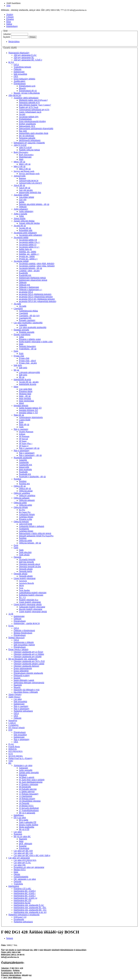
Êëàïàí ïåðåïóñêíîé (21, 671)
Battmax (22, 178)
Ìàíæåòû (17, 678)
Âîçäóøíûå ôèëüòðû (27, 560)
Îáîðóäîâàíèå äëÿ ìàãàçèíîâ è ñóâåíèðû (29, 143)
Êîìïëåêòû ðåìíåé (26, 391)
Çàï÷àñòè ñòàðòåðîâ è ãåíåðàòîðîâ (28, 323)
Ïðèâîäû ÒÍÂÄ (20, 870)
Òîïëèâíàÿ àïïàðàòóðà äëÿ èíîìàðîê (28, 657)
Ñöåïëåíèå (18, 834)
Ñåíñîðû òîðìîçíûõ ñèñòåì (29, 150)
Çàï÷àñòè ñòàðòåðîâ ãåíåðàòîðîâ (33, 327)
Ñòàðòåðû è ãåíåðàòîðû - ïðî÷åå (32, 477)
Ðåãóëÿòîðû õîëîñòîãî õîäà (30, 193)
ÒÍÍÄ (16, 76)
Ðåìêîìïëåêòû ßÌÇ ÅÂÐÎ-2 (25, 896)
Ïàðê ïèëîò (18, 365)
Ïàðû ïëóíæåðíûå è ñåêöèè (24, 645)
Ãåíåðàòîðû (24, 462)
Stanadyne (13, 721)
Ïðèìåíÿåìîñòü (14, 42)
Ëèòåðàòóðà (19, 919)
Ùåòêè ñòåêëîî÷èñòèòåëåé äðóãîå (28, 605)
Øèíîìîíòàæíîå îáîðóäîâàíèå (30, 140)
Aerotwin (23, 581)
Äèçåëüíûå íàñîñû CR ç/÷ (30, 242)
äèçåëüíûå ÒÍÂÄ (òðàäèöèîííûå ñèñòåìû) (36, 297)
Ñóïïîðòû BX (24, 484)
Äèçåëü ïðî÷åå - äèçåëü (29, 382)
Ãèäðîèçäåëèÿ (20, 81)
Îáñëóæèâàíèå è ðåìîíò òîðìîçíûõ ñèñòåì (35, 533)
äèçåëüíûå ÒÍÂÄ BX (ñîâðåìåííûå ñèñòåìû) (37, 299)
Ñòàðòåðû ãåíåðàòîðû (23, 458)
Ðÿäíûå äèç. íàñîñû (27, 256)
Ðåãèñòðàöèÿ (12, 26)
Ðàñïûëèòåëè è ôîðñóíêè (24, 642)
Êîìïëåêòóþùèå (20, 84)
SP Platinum (24, 436)
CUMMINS (13, 725)
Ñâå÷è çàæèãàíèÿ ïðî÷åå (29, 448)
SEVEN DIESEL (16, 756)
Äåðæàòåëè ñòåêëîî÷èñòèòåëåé (32, 607)
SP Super (23, 441)
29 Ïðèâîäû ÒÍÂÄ (26, 806)
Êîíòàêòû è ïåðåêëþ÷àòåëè (30, 339)
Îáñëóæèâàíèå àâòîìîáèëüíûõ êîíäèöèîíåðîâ (36, 129)
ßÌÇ (10, 763)
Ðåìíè (16, 387)
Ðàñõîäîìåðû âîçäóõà (22, 380)
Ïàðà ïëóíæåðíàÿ (20, 735)
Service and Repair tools (24, 171)
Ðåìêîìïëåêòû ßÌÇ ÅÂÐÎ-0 (25, 891)
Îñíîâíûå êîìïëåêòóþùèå (23, 633)
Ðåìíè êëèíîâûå (25, 399)
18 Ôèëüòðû (24, 803)
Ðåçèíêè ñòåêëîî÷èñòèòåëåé (31, 609)
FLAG (11, 744)
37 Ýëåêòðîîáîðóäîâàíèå (29, 811)
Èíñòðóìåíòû (24, 848)
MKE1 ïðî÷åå (19, 162)
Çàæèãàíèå (18, 309)
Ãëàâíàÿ (10, 15)
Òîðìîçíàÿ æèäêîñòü (22, 493)
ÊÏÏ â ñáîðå (24, 820)
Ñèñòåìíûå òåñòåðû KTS (29, 103)
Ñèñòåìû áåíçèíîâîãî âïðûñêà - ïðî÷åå (34, 204)
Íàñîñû (22, 202)
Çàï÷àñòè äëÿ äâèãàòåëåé (19, 858)
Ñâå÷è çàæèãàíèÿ (21, 429)
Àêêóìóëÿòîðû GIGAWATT (30, 183)
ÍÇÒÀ (11, 626)
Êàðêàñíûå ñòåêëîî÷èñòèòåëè (31, 595)
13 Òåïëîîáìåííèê (26, 796)
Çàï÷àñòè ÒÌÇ (20, 865)
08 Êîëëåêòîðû (25, 787)
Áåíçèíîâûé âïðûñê (21, 195)
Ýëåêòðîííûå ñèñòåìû (22, 67)
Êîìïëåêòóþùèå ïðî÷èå (28, 91)
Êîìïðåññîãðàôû (25, 119)
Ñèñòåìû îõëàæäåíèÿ (27, 346)
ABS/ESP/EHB (26, 524)
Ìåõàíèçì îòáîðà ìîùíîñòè (29, 825)
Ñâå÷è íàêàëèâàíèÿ (22, 451)
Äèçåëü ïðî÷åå (20, 226)
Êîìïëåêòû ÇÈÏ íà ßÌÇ (22, 889)
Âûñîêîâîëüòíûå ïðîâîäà (28, 311)
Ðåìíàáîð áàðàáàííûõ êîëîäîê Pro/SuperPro (36, 536)
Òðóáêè (17, 874)
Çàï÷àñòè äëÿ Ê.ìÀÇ (22, 863)
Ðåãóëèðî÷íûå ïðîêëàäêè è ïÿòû (27, 690)
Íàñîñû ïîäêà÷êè (25, 249)
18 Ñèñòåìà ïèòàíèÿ (27, 799)
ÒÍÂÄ (16, 65)
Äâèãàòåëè (23, 768)
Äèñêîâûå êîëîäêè (26, 517)
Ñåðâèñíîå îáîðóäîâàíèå (23, 711)
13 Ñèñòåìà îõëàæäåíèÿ (29, 794)
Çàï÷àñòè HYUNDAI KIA (25, 860)
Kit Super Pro (25, 512)
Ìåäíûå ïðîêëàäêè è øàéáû (24, 680)
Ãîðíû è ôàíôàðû (20, 214)
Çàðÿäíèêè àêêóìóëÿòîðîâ (29, 372)
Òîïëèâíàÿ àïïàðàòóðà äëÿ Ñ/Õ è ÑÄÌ (29, 661)
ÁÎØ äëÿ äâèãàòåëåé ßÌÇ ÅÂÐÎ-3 (28, 60)
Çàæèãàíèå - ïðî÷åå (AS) (29, 316)
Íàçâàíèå (7, 37)
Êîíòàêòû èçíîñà (25, 519)
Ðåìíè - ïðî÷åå (25, 396)
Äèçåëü (22, 114)
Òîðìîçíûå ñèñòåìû (21, 522)
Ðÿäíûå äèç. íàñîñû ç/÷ (28, 259)
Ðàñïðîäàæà (19, 815)
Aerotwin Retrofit (26, 583)
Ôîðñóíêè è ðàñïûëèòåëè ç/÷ (31, 290)
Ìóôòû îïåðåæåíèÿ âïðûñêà (24, 79)
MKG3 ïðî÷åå (20, 166)
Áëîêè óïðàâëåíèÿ (21, 209)
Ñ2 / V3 (22, 597)
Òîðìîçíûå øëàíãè (26, 491)
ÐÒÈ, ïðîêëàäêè (26, 844)
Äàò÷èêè (23, 200)
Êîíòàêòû (10, 19)
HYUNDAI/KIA (16, 751)
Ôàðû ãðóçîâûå (25, 552)
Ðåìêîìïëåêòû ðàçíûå (22, 903)
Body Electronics (21, 152)
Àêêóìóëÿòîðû (20, 176)
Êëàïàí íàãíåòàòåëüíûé (23, 668)
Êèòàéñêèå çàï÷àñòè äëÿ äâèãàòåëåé (29, 867)
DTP (10, 730)
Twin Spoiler (24, 590)
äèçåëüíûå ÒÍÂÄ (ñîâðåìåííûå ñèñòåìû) (35, 294)
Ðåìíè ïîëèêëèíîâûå (26, 401)
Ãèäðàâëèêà (24, 529)
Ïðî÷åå (16, 370)
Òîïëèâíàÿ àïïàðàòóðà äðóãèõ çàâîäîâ (29, 664)
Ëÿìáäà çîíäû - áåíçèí (27, 361)
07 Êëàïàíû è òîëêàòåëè (29, 784)
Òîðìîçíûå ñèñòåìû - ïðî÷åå (30, 543)
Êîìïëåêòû (23, 775)
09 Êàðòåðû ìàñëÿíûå (28, 789)
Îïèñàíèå (10, 938)
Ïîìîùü (9, 22)
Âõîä (8, 6)
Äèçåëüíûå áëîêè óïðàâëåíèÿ (25, 233)
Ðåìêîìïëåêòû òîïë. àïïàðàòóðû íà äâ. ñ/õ (30, 912)
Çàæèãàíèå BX (25, 318)
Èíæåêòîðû (23, 273)
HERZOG (13, 749)
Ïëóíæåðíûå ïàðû (26, 230)
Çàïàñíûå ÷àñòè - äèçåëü (29, 271)
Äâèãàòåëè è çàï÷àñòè (23, 766)
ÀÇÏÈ (11, 614)
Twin (21, 588)
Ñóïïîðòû (17, 479)
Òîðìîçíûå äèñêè (20, 503)
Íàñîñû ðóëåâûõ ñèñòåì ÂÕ (30, 408)
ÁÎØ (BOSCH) (15, 95)
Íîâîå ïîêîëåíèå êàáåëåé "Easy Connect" (35, 105)
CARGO (12, 723)
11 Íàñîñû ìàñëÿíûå (27, 792)
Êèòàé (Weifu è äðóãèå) (18, 649)
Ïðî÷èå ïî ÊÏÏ (24, 829)
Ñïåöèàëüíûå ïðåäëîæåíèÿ (19, 53)
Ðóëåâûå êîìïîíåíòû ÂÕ (28, 410)
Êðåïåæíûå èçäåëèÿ (22, 676)
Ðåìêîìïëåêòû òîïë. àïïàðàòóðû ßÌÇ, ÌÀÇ (30, 910)
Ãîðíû (21, 216)
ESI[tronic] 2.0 (20, 917)
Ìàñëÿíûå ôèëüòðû (26, 562)
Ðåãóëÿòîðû (24, 467)
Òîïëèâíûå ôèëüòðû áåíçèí (30, 564)
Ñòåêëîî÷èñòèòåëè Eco (29, 600)
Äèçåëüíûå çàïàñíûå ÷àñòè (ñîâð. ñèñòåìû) (37, 264)
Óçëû (16, 545)
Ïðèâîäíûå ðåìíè (25, 394)
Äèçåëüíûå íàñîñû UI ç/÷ (29, 247)
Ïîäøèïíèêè (18, 685)
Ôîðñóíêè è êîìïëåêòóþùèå (24, 631)
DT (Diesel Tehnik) (17, 728)
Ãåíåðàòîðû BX (26, 465)
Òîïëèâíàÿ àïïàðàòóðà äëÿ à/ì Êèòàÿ (28, 652)
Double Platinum (26, 432)
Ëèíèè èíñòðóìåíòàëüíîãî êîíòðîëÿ (32, 121)
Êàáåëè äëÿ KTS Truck (29, 107)
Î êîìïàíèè (10, 17)
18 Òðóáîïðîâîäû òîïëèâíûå (30, 801)
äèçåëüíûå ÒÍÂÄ (26, 292)
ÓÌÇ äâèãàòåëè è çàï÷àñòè (25, 879)
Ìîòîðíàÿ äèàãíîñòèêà (27, 124)
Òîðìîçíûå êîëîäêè (21, 507)
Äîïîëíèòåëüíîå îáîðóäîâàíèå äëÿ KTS (34, 110)
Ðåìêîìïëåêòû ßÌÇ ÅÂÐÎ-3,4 (25, 898)
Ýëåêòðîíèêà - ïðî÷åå (28, 349)
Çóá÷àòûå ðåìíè (26, 389)
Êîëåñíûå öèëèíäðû (21, 330)
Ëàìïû (16, 351)
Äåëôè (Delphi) (15, 694)
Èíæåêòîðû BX (25, 275)
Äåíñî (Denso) (14, 697)
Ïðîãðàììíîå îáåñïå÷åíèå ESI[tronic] (33, 100)
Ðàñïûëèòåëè (19, 72)
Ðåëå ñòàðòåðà (25, 470)
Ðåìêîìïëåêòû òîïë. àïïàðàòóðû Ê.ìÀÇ (29, 905)
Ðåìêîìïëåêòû (14, 886)
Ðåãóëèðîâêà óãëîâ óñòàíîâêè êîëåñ (34, 133)
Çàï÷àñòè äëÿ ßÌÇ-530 (23, 853)
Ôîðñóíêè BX (25, 285)
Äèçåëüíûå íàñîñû (21, 238)
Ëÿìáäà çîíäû (19, 356)
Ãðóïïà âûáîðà (20, 219)
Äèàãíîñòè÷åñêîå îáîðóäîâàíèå (26, 98)
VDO (11, 761)
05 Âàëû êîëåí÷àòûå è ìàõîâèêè (32, 780)
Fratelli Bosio (14, 747)
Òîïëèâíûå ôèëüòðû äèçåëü (30, 567)
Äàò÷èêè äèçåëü (26, 190)
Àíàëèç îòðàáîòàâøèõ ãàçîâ (30, 112)
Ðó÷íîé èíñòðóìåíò (27, 136)
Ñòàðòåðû (23, 472)
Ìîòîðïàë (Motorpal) (17, 638)
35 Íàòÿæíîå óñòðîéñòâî (29, 808)
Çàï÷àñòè (18, 699)
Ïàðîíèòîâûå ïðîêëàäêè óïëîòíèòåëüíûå (29, 683)
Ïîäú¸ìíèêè (23, 131)
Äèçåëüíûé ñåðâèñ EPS (29, 117)
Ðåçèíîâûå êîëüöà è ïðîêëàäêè (26, 692)
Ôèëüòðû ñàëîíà (26, 571)
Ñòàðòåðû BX (25, 474)
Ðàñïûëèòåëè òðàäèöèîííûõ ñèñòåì (33, 280)
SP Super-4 (24, 446)
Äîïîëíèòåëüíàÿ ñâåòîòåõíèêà (31, 417)
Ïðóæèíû (22, 88)
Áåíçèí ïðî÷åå (19, 185)
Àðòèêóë (7, 34)
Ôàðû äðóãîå (24, 555)
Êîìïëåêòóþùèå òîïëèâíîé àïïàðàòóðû (28, 673)
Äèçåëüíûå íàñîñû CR (28, 240)
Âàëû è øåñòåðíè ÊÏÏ (28, 822)
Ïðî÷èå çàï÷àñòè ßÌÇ (22, 837)
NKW (21, 586)
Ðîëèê (21, 403)
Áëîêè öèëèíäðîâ (26, 770)
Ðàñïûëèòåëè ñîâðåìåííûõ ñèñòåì (32, 278)
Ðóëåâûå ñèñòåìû (21, 406)
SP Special (23, 439)
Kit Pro (22, 510)
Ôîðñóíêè (18, 69)
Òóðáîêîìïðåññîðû (21, 877)
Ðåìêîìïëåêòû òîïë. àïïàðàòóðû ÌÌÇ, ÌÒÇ (30, 908)
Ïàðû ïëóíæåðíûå (20, 74)
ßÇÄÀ (11, 62)
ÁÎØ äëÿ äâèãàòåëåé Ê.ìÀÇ (25, 55)
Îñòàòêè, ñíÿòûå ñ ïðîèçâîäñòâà (27, 93)
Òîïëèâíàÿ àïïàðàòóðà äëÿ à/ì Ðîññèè (29, 654)
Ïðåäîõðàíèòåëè (25, 157)
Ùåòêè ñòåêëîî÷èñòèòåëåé (25, 578)
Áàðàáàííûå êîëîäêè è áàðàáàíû (31, 526)
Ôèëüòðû (17, 557)
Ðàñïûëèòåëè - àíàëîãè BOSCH (27, 623)
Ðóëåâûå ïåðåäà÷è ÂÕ (28, 413)
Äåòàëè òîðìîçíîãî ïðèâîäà (24, 221)
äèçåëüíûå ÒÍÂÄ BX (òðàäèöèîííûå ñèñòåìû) (38, 301)
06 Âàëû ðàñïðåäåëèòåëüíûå (31, 782)
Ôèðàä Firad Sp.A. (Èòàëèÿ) (20, 758)
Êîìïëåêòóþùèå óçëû (27, 86)
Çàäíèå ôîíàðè (25, 420)
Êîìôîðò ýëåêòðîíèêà (22, 335)
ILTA (11, 754)
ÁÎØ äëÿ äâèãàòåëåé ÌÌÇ (24, 58)
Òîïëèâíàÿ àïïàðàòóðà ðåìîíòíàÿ (26, 666)
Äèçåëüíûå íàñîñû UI (28, 245)
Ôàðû (21, 427)
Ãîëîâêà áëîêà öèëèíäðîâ (29, 773)
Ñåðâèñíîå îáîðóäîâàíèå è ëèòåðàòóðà (24, 915)
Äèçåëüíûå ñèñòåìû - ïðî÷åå (30, 268)
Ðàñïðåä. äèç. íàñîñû (28, 252)
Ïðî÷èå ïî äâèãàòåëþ (27, 813)
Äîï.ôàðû (17, 304)
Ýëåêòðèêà (18, 884)
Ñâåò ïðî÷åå (19, 415)
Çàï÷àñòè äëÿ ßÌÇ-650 (23, 851)
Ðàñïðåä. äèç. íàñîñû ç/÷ (29, 254)
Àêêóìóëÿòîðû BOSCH (29, 181)
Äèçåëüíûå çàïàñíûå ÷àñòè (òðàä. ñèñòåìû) (37, 266)
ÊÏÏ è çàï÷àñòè (20, 818)
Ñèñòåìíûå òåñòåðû (27, 138)
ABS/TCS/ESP (20, 145)
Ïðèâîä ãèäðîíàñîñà (27, 827)
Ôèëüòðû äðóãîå (26, 569)
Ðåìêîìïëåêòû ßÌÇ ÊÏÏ (22, 900)
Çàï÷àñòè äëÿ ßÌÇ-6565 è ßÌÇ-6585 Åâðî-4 (32, 855)
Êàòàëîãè (23, 846)
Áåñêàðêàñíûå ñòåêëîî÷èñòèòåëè (33, 593)
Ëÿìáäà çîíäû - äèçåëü (28, 363)
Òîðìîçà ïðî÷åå (20, 486)
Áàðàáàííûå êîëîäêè (27, 515)
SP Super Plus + (26, 443)
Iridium (22, 434)
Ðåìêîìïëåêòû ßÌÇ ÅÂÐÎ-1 (25, 893)
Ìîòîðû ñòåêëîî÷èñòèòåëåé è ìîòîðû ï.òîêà (36, 342)
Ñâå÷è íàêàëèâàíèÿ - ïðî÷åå (30, 455)
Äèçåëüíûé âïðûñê (21, 261)
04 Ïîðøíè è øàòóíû (27, 777)
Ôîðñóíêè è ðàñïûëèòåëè (29, 287)
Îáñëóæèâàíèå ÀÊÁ (27, 126)
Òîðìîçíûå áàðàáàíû (22, 498)
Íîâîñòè (9, 24)
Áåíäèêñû (23, 325)
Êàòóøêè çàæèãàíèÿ (27, 320)
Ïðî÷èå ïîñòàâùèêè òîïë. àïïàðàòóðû (23, 659)
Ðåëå (21, 159)
